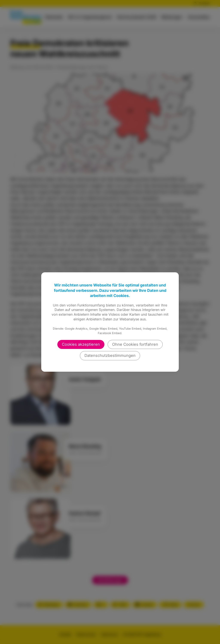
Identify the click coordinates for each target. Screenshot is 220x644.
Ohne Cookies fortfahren (135, 344)
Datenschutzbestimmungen (110, 355)
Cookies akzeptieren (81, 344)
